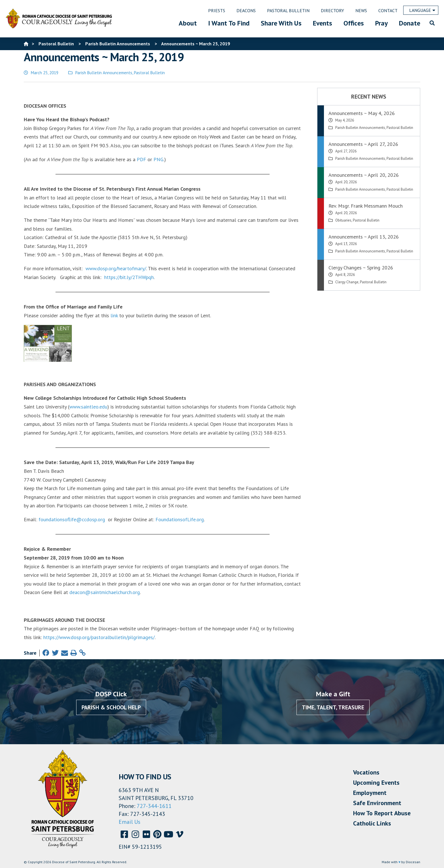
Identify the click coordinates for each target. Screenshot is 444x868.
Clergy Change (347, 282)
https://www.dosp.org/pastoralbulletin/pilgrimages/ (99, 637)
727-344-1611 (154, 806)
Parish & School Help (111, 707)
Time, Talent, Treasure (333, 707)
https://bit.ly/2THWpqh (129, 277)
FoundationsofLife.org (180, 519)
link (114, 315)
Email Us (130, 822)
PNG (158, 159)
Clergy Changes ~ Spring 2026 (361, 268)
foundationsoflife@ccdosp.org (72, 519)
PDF (141, 159)
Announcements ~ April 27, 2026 (363, 144)
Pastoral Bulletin (149, 73)
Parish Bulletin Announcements (104, 73)
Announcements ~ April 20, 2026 (364, 175)
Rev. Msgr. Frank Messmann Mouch (366, 206)
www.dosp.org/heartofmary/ (116, 268)
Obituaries (343, 220)
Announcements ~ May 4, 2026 (362, 113)
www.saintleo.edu (88, 407)
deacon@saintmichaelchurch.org (105, 592)
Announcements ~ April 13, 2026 (364, 237)
